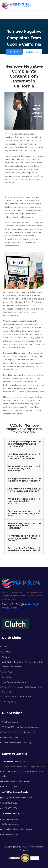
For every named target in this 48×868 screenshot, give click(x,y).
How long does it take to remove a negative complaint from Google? (22, 456)
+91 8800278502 (10, 786)
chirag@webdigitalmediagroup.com (17, 829)
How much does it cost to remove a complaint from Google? (22, 538)
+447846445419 (10, 834)
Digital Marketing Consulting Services (18, 732)
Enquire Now (32, 52)
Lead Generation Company (14, 682)
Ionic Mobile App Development (17, 696)
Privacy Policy (10, 702)
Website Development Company (17, 742)
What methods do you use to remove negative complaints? (23, 468)
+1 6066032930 (10, 808)
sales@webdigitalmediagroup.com (17, 798)
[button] (24, 444)
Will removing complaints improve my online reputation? (22, 526)
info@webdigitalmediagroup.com (16, 781)
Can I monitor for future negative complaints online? (24, 549)
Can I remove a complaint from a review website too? (23, 490)
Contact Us (7, 672)
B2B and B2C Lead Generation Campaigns (21, 727)
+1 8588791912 (10, 803)
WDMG (25, 847)
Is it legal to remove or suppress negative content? (24, 480)
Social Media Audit (10, 737)
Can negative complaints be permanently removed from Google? (22, 444)
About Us (6, 657)
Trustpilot (35, 858)
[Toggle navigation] (45, 5)
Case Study (7, 677)
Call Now (14, 52)
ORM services (19, 353)
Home (5, 647)
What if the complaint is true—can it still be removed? (21, 501)
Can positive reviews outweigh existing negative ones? (23, 513)
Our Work (6, 652)
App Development (10, 722)
